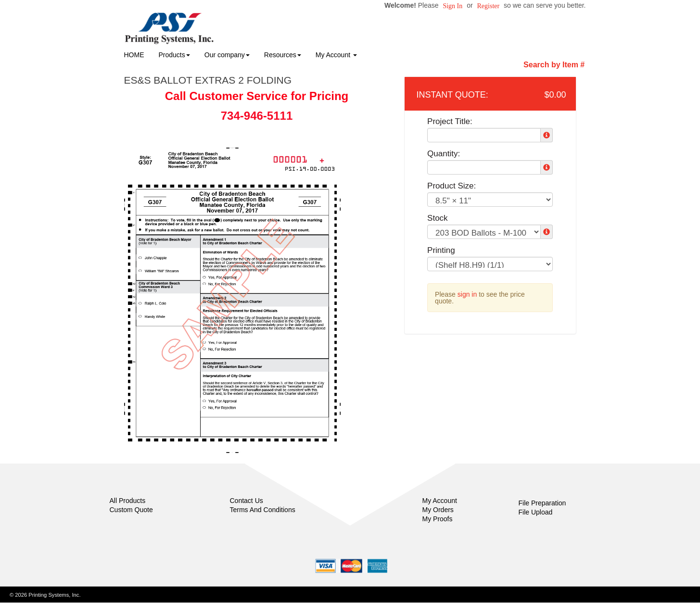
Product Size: (452, 186)
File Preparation (542, 503)
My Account (440, 501)
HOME (134, 55)
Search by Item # (554, 65)
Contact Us (247, 501)
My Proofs (438, 519)
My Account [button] (336, 55)
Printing (441, 250)
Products (174, 55)
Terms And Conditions (263, 510)
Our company (227, 55)
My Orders (438, 510)
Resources (283, 55)
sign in (467, 294)
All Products (128, 501)
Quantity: (444, 154)
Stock (438, 218)
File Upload (536, 512)
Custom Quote (131, 510)
